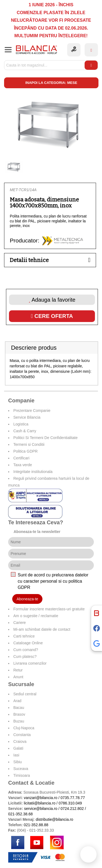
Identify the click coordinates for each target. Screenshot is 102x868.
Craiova (20, 741)
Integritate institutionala (33, 472)
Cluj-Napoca (24, 728)
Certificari (21, 458)
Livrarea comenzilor (30, 663)
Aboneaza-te (27, 599)
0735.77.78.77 (73, 798)
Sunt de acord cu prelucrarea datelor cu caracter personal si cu (53, 581)
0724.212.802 (72, 809)
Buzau (19, 721)
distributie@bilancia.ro (54, 819)
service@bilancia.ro (41, 809)
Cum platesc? (25, 656)
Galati (18, 748)
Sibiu (18, 762)
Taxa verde (23, 465)
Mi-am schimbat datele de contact (42, 629)
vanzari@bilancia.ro (41, 798)
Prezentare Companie (32, 411)
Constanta (22, 735)
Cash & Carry (25, 431)
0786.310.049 (70, 803)
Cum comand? (26, 650)
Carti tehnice (24, 636)
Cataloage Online (28, 643)
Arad (17, 701)
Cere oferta (52, 316)
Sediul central (25, 694)
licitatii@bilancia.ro (40, 803)
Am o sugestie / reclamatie (36, 616)
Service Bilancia (27, 417)
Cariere (20, 623)
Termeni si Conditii (29, 444)
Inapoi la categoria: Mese (51, 83)
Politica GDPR (25, 451)
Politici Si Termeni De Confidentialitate (45, 438)
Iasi (16, 755)
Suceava (21, 769)
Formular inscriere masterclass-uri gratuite (49, 609)
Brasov (19, 714)
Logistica (21, 424)
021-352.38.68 (20, 814)
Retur (18, 670)
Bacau (19, 708)
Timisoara (22, 775)
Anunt (18, 677)
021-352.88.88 (36, 825)
